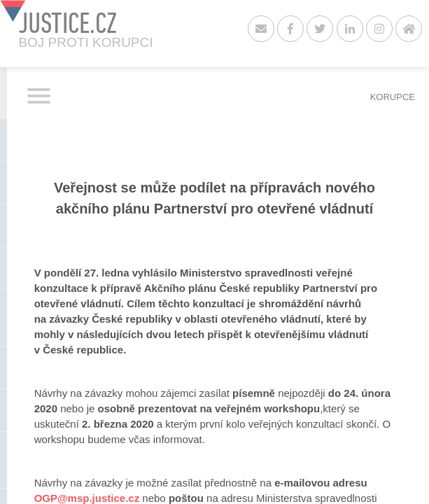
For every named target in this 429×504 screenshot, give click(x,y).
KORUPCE (393, 97)
